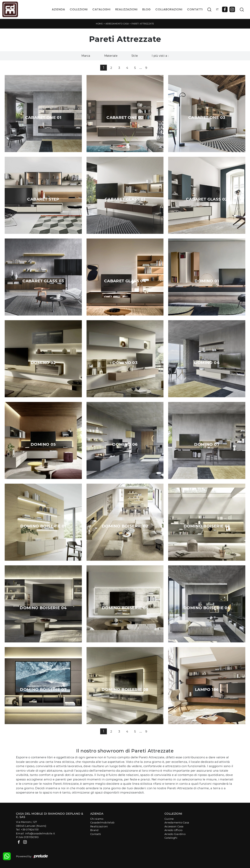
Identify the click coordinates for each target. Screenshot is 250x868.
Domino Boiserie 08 (125, 690)
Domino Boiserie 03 (207, 526)
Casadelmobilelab (102, 822)
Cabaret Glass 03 (43, 281)
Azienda (59, 9)
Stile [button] (135, 56)
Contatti (195, 9)
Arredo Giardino (175, 834)
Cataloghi (101, 9)
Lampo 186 (207, 690)
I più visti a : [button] (160, 56)
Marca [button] (86, 56)
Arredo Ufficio (174, 830)
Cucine (169, 819)
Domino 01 (207, 281)
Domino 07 (207, 444)
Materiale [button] (111, 56)
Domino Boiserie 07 (43, 690)
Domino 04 (207, 363)
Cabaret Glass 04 (125, 281)
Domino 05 (43, 444)
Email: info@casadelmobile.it (35, 833)
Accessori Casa (174, 826)
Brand (94, 830)
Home (99, 24)
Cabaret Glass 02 (207, 199)
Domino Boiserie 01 (43, 526)
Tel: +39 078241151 (27, 829)
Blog (146, 9)
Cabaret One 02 (125, 117)
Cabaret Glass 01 (125, 199)
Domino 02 (43, 363)
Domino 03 (125, 363)
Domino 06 (125, 444)
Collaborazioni (169, 9)
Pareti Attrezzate (143, 24)
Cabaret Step (43, 199)
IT (217, 9)
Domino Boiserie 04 (43, 608)
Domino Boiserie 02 (125, 526)
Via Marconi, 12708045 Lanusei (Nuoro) (31, 824)
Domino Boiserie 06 (207, 608)
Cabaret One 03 (207, 117)
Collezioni (79, 9)
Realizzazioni (126, 9)
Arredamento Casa (117, 24)
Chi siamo (97, 819)
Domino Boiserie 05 (125, 608)
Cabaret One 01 (43, 117)
